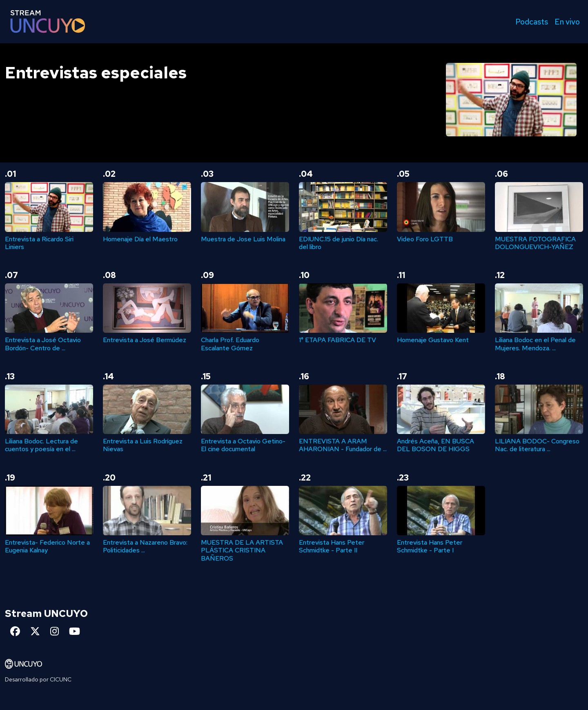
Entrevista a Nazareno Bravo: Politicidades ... (145, 546)
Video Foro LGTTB (425, 239)
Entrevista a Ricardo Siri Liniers (39, 243)
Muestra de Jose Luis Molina (243, 239)
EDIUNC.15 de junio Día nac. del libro (339, 243)
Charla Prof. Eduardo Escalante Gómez (230, 344)
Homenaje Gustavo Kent (433, 340)
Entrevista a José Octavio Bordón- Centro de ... (43, 344)
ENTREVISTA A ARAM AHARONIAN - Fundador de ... (343, 445)
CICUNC (61, 679)
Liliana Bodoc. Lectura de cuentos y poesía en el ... (41, 445)
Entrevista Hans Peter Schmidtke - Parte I (430, 546)
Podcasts (532, 22)
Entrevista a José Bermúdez (145, 340)
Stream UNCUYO (46, 613)
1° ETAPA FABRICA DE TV (337, 340)
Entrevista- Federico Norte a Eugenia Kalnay (47, 546)
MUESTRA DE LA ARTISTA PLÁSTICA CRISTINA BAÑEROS (242, 550)
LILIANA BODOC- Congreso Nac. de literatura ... (537, 445)
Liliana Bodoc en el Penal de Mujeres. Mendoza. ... (535, 344)
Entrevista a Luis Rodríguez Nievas (143, 445)
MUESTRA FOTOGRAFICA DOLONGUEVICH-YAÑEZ (535, 243)
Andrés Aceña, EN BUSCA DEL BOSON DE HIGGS (435, 445)
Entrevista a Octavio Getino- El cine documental (243, 445)
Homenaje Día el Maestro (140, 239)
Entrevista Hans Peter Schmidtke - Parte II (332, 546)
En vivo (567, 22)
